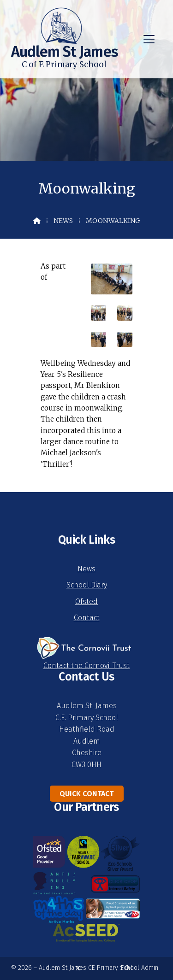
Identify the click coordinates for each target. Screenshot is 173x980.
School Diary (87, 585)
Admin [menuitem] (150, 968)
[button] (149, 39)
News (63, 221)
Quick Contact (86, 794)
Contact (87, 618)
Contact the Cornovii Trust (86, 666)
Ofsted (86, 601)
